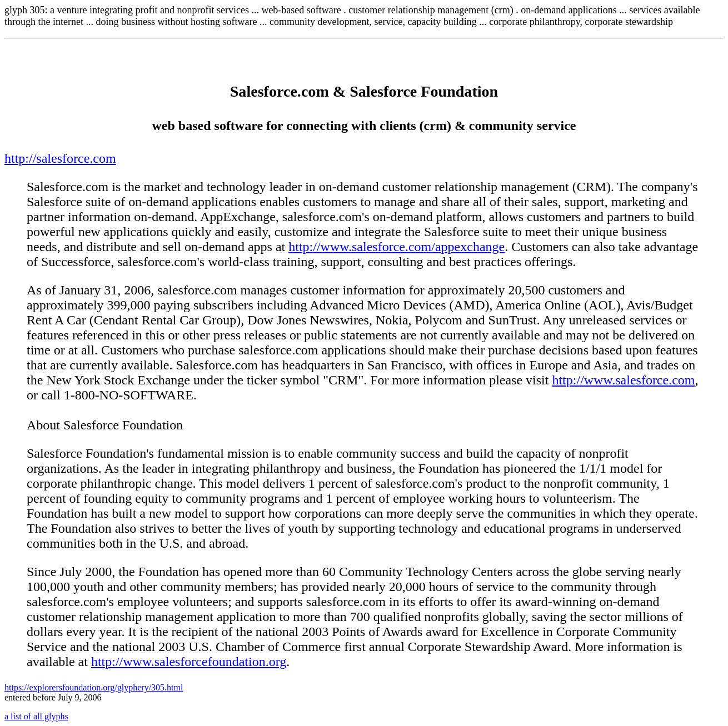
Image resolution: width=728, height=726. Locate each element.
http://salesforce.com (60, 158)
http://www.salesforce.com (623, 380)
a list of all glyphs (36, 716)
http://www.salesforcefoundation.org (189, 662)
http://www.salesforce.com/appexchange (397, 247)
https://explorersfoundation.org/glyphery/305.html (94, 687)
